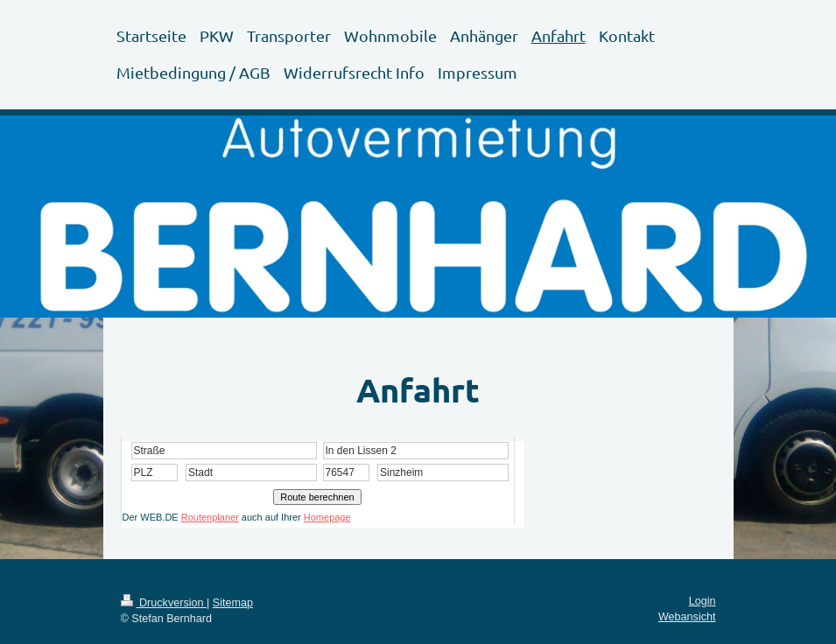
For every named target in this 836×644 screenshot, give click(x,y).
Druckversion (164, 603)
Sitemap (233, 603)
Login (703, 601)
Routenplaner (210, 517)
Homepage (327, 517)
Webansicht (687, 617)
